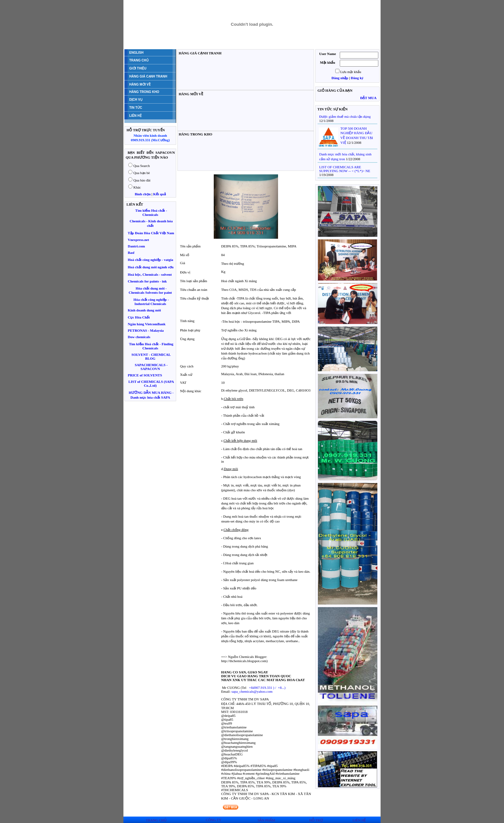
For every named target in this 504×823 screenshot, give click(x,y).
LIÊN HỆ (359, 817)
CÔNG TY (213, 816)
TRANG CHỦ (156, 817)
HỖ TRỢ (316, 817)
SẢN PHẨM (266, 817)
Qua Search (142, 166)
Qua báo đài (142, 180)
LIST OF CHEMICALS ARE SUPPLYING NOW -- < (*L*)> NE (345, 169)
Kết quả (160, 194)
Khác (137, 187)
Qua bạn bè (142, 173)
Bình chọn (143, 194)
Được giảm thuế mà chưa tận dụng (345, 116)
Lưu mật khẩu (351, 72)
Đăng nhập (340, 78)
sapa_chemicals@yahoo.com (252, 691)
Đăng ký (357, 78)
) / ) (267, 688)
